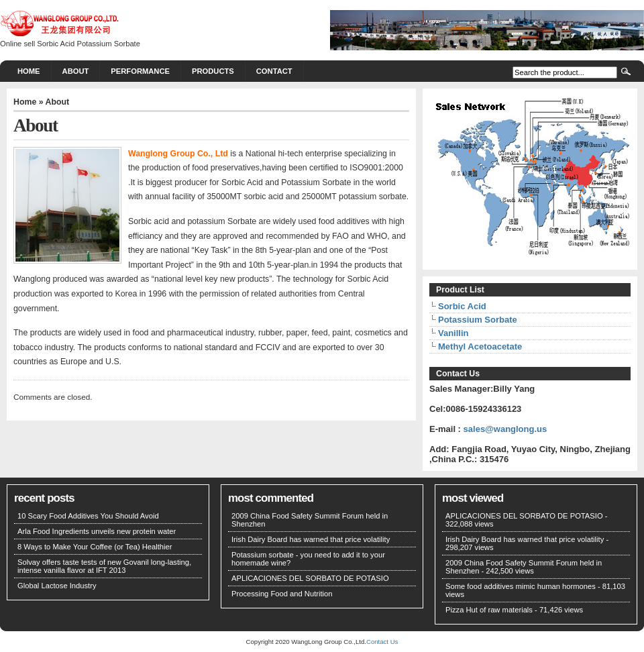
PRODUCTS (213, 71)
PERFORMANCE (140, 71)
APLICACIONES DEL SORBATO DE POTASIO (310, 578)
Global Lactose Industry (57, 586)
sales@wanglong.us (505, 429)
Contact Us (382, 642)
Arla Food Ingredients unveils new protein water (97, 531)
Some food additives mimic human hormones (521, 586)
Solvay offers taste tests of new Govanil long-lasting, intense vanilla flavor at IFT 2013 (104, 566)
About (76, 71)
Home (29, 71)
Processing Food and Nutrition (282, 594)
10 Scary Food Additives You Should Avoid (88, 516)
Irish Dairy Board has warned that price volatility (311, 539)
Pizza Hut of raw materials (489, 610)
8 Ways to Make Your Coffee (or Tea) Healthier (95, 547)
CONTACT (274, 71)
